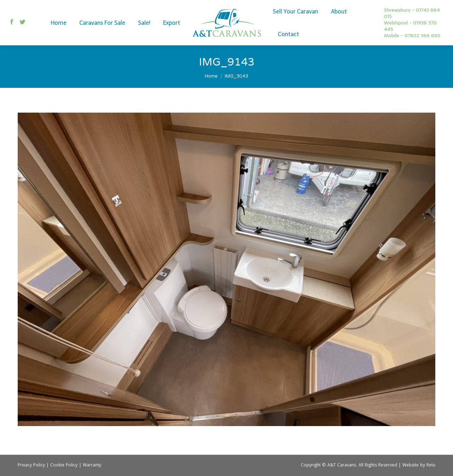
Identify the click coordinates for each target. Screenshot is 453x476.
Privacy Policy (31, 466)
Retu (431, 466)
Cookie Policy (64, 466)
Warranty (92, 466)
